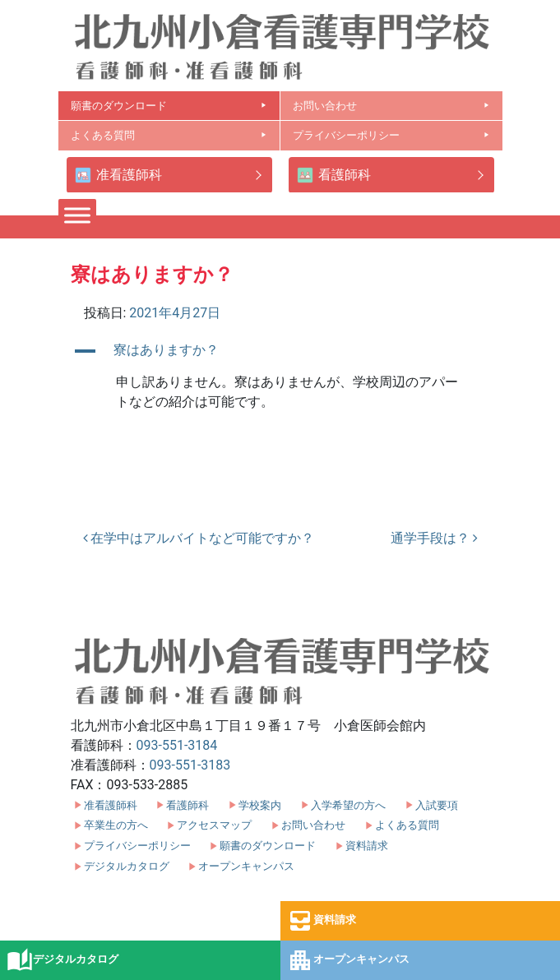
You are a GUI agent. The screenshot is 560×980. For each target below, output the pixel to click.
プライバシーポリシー (391, 135)
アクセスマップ (214, 825)
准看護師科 (118, 176)
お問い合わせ (391, 106)
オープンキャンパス (348, 960)
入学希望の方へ (348, 805)
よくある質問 (169, 135)
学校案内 (260, 805)
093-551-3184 (177, 745)
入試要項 (437, 805)
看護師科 (334, 176)
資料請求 (322, 921)
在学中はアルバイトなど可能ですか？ (199, 538)
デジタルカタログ (62, 960)
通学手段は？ (434, 538)
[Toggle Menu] (77, 215)
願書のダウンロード (169, 106)
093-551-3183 (190, 765)
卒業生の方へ (116, 825)
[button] (280, 351)
